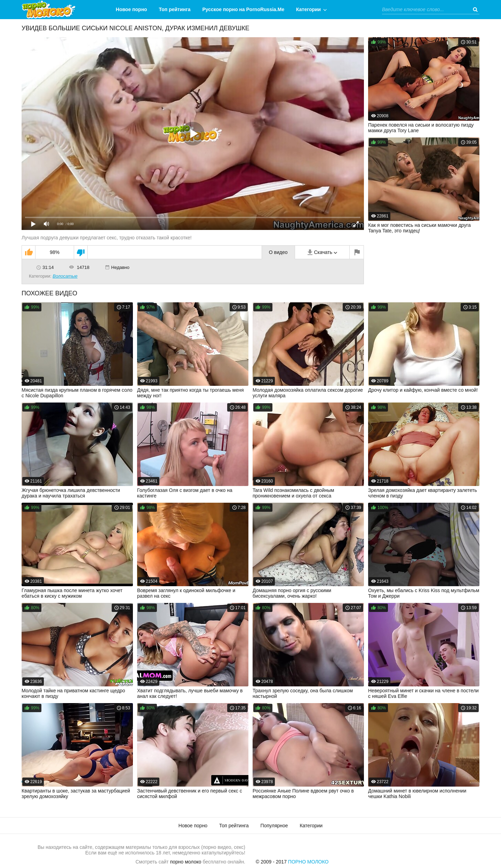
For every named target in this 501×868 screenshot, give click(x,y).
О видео (278, 252)
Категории (308, 9)
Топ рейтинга (175, 9)
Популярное (274, 826)
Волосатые (65, 276)
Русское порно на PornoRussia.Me (244, 9)
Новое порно (132, 9)
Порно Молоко (308, 862)
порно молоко (186, 862)
